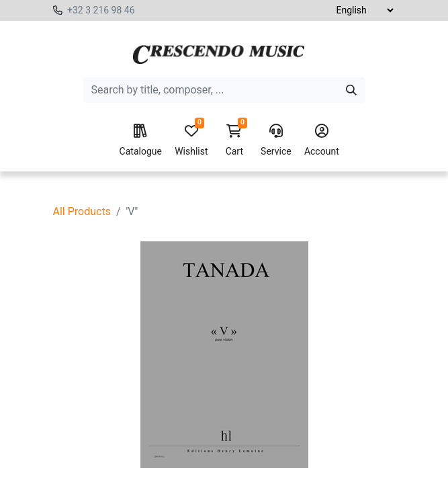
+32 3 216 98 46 (101, 10)
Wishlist (191, 140)
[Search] (351, 90)
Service (276, 140)
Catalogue (141, 140)
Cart (234, 140)
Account (322, 140)
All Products (82, 211)
